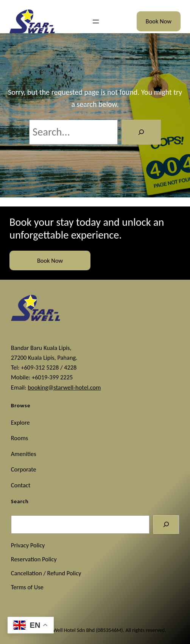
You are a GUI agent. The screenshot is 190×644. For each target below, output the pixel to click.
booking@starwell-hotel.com (64, 387)
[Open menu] (96, 22)
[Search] (141, 132)
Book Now (159, 21)
